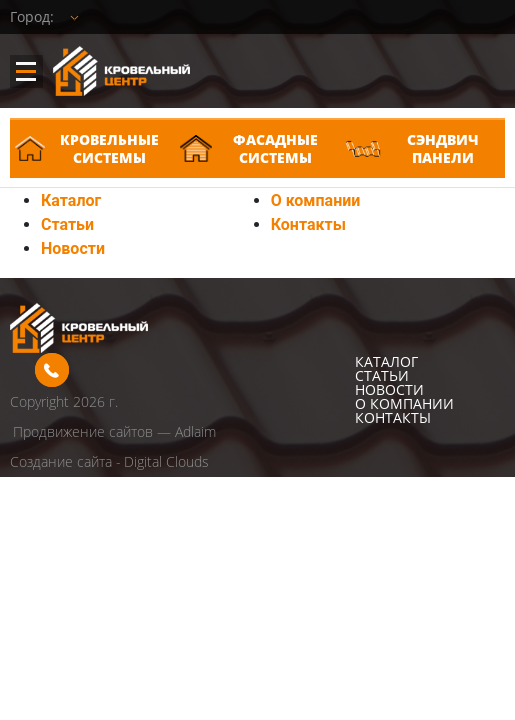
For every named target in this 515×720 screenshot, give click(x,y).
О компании (316, 200)
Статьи (67, 224)
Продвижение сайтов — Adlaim (114, 431)
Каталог (71, 200)
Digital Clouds (166, 461)
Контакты (308, 224)
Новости (73, 248)
